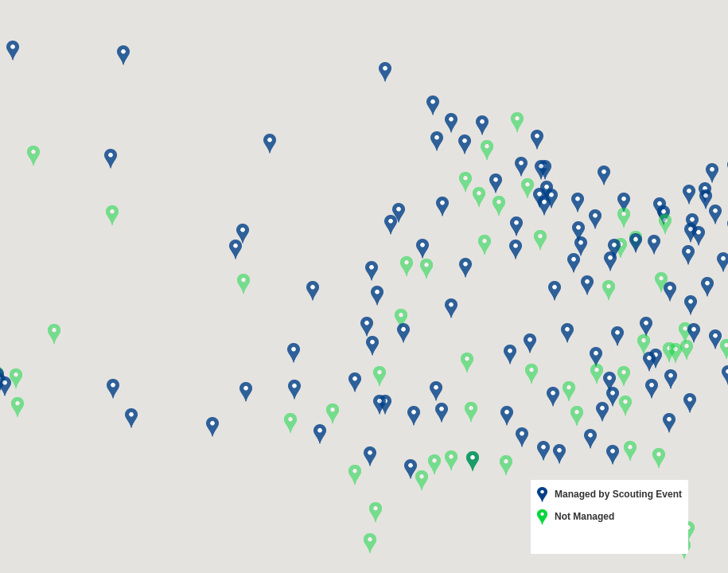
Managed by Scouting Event (609, 495)
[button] (569, 392)
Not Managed (576, 517)
